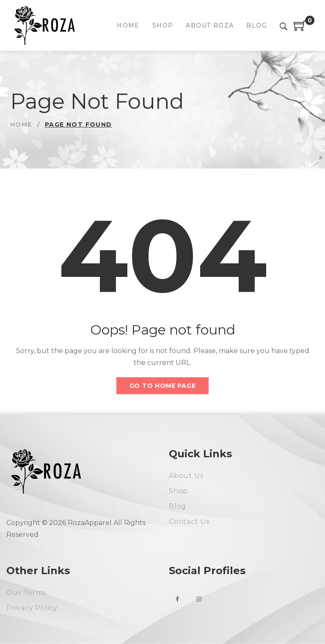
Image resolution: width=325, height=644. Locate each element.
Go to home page (163, 386)
